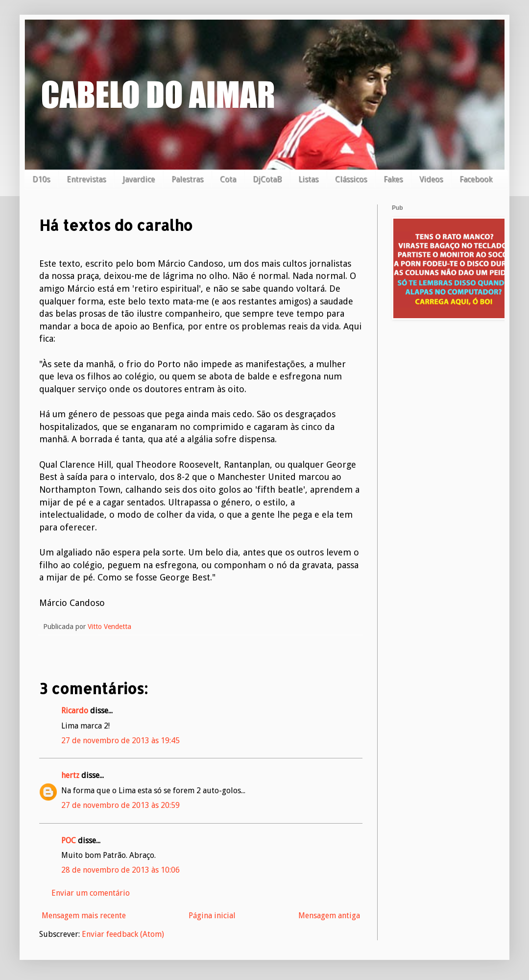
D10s (41, 179)
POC (69, 841)
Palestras (187, 179)
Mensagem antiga (329, 916)
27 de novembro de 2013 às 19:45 (120, 741)
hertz (70, 775)
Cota (228, 179)
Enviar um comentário (91, 893)
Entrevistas (86, 179)
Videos (431, 179)
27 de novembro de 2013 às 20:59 (120, 805)
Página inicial (212, 916)
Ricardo (75, 711)
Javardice (139, 179)
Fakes (393, 179)
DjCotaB (267, 179)
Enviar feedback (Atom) (123, 934)
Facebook (476, 179)
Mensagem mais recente (84, 916)
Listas (308, 179)
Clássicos (351, 179)
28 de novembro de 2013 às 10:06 (120, 870)
